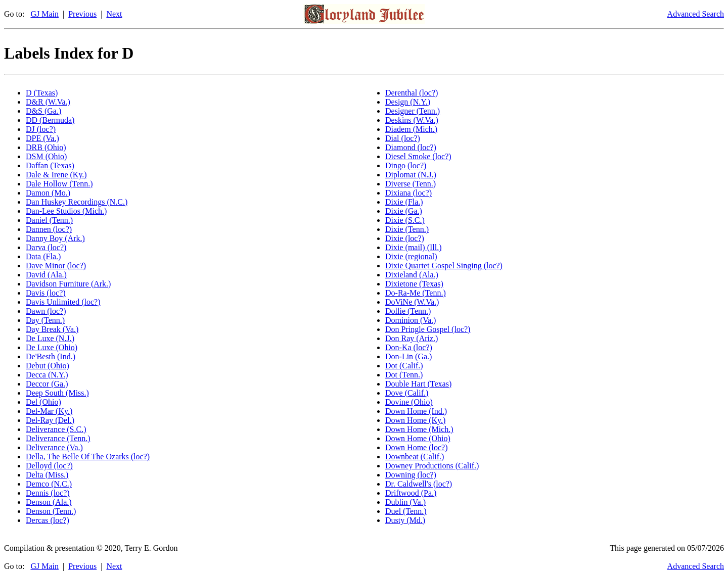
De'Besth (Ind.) (51, 356)
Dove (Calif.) (407, 393)
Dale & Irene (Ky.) (56, 175)
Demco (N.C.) (49, 484)
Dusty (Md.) (405, 520)
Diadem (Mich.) (411, 129)
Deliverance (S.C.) (56, 429)
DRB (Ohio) (46, 147)
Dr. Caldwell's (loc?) (419, 484)
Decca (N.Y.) (47, 375)
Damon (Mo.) (48, 193)
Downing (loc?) (411, 475)
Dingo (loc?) (406, 165)
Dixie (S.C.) (405, 220)
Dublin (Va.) (405, 502)
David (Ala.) (46, 275)
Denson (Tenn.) (51, 511)
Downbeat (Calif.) (415, 457)
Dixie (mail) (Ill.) (414, 247)
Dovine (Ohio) (409, 402)
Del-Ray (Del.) (50, 420)
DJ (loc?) (41, 129)
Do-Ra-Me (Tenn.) (416, 293)
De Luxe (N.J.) (50, 338)
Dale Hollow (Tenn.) (59, 184)
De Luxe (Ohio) (52, 347)
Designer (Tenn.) (413, 111)
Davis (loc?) (46, 293)
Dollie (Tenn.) (408, 311)
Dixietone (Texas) (414, 284)
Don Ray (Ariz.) (412, 338)
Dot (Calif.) (404, 366)
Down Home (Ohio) (418, 438)
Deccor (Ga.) (47, 384)
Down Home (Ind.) (416, 411)
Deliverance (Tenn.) (58, 438)
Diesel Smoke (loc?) (418, 156)
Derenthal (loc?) (412, 93)
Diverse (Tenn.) (411, 184)
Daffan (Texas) (50, 165)
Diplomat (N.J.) (411, 175)
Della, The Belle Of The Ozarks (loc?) (88, 457)
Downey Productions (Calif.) (432, 466)
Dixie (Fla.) (404, 202)
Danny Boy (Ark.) (55, 238)
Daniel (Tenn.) (49, 220)
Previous (82, 14)
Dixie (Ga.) (404, 211)
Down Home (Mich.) (419, 429)
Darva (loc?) (46, 247)
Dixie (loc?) (405, 238)
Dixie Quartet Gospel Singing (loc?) (444, 266)
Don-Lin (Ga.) (408, 356)
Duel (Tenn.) (406, 511)
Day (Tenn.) (45, 320)
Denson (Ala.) (49, 502)
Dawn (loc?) (46, 311)
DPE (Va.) (42, 138)
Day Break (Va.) (52, 329)
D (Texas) (42, 93)
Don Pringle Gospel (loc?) (428, 329)
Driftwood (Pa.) (411, 493)
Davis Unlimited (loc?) (63, 302)
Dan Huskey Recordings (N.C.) (77, 202)
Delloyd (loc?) (49, 466)
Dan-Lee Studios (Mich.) (66, 211)
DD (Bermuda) (50, 120)
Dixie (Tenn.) (407, 229)
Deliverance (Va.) (54, 447)
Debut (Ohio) (48, 366)
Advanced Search (696, 14)
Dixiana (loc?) (408, 193)
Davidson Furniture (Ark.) (68, 284)
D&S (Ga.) (43, 111)
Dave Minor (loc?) (56, 266)
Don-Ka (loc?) (409, 347)
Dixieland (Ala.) (412, 275)
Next (114, 14)
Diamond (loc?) (411, 147)
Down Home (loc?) (417, 447)
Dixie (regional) (411, 256)
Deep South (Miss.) (57, 393)
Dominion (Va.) (411, 320)
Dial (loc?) (403, 138)
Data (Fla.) (43, 256)
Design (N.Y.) (408, 102)
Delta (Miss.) (47, 475)
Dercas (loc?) (48, 520)
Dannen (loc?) (49, 229)
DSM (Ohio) (46, 156)
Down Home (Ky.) (415, 420)
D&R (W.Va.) (48, 102)
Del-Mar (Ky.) (49, 411)
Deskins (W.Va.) (412, 120)
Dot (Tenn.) (404, 375)
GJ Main (44, 14)
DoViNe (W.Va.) (412, 302)
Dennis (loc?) (48, 493)
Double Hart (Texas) (418, 384)
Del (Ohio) (43, 402)
